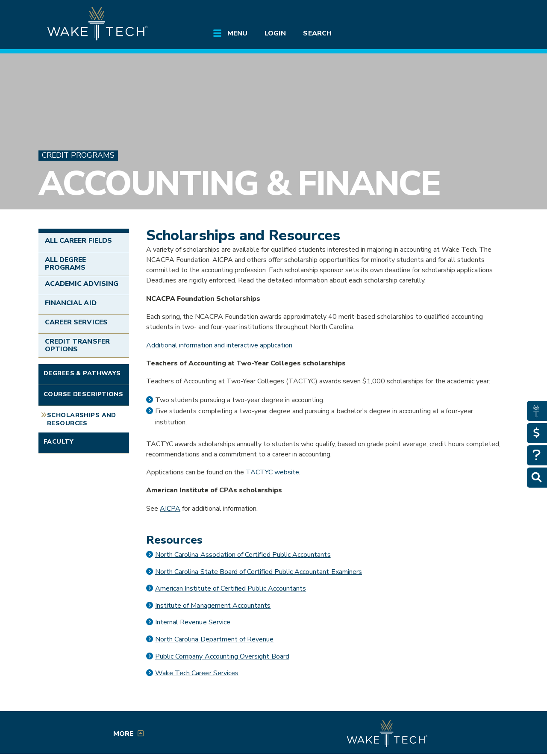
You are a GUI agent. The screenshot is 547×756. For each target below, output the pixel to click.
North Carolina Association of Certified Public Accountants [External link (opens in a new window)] (243, 555)
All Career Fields (78, 241)
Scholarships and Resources (82, 419)
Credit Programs (78, 155)
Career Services (76, 322)
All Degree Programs (65, 264)
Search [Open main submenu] (317, 33)
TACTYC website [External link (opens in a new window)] (272, 472)
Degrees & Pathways (82, 373)
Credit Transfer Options (77, 345)
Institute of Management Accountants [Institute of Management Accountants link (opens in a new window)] (213, 606)
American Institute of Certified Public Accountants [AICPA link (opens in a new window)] (231, 588)
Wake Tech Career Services (197, 673)
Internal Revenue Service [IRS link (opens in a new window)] (193, 622)
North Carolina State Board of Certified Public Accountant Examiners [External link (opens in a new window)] (259, 572)
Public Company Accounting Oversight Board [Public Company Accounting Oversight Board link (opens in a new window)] (222, 656)
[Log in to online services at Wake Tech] (484, 14)
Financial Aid (71, 303)
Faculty (59, 441)
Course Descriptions (83, 394)
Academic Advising (82, 284)
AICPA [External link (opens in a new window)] (170, 509)
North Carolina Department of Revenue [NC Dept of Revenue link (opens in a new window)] (215, 639)
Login (275, 33)
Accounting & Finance (239, 184)
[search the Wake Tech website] (459, 14)
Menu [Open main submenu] (237, 33)
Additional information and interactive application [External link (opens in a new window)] (219, 345)
